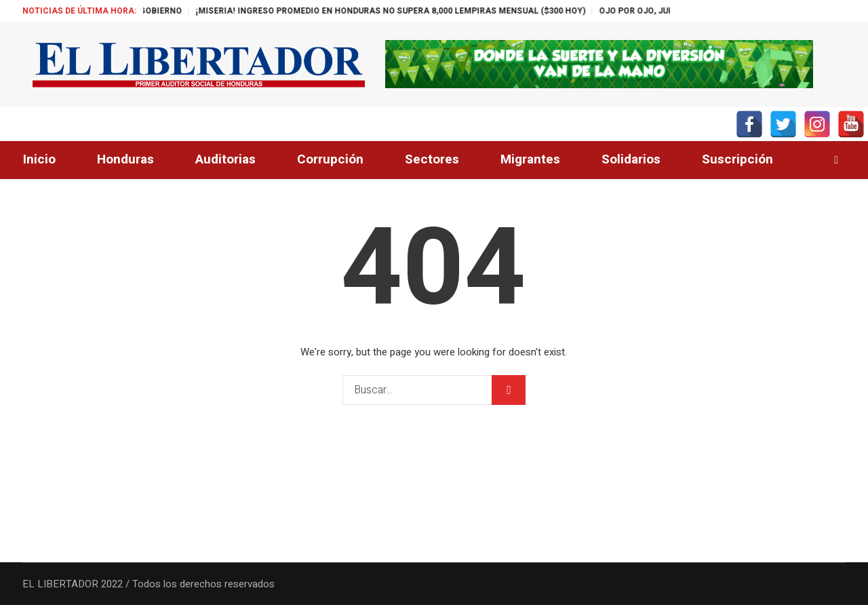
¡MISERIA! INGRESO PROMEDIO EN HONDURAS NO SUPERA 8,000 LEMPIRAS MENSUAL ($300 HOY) (405, 11)
